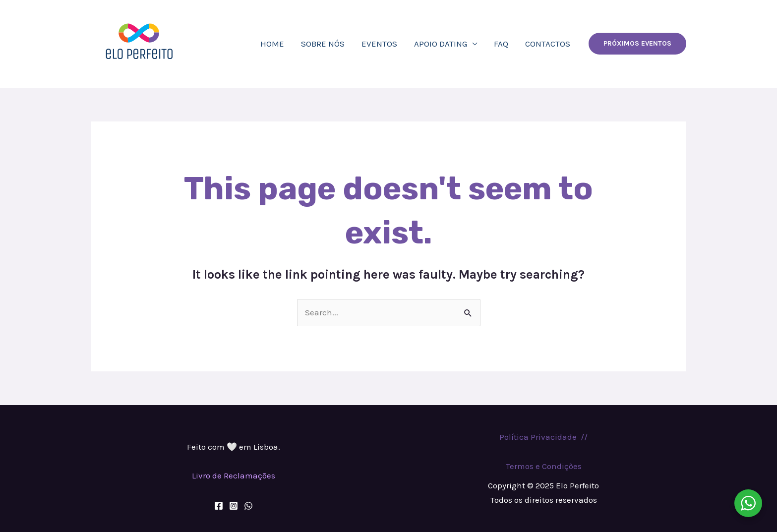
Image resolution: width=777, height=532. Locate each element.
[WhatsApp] (248, 506)
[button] (637, 44)
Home (272, 44)
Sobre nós (323, 44)
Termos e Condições (544, 466)
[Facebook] (219, 506)
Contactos (548, 44)
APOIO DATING (441, 44)
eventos (379, 44)
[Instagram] (234, 506)
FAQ (501, 44)
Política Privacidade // (543, 437)
